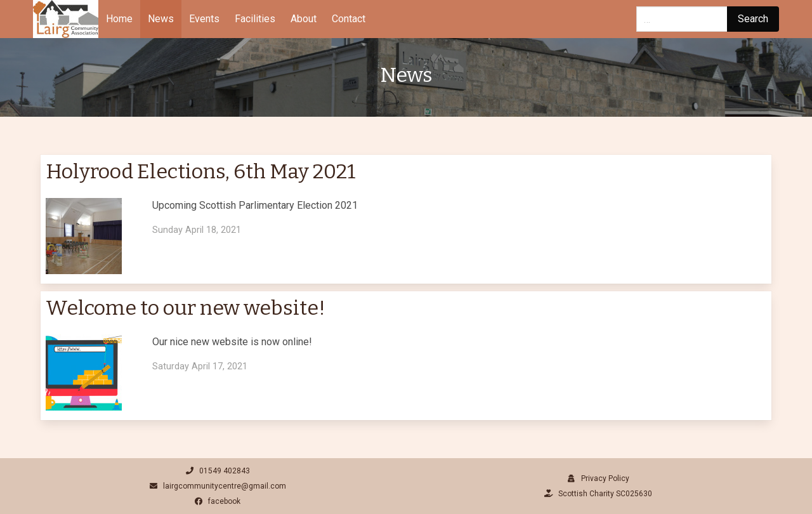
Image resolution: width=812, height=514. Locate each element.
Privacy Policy (597, 478)
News (161, 19)
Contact (349, 19)
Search (753, 19)
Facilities (255, 19)
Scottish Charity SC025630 (597, 494)
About (304, 19)
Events (204, 19)
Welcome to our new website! (186, 308)
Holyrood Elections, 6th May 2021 (201, 171)
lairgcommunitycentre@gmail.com (216, 486)
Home (119, 19)
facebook (216, 501)
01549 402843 (216, 471)
